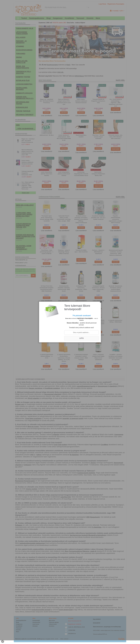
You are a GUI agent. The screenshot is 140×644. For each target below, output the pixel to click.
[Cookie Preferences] (3, 641)
